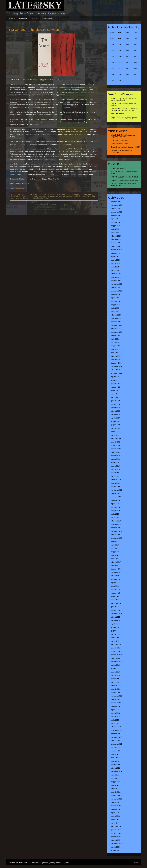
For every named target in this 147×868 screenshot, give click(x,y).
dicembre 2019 (116, 445)
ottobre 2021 (115, 370)
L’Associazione (23, 18)
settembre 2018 (116, 497)
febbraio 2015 (116, 644)
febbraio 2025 (116, 236)
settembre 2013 (116, 703)
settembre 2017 (116, 538)
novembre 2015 (116, 614)
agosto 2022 (115, 336)
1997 (120, 39)
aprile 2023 (115, 308)
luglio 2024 (115, 257)
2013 (120, 63)
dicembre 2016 (116, 569)
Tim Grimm (19, 188)
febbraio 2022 (116, 356)
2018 (128, 69)
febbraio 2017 (116, 562)
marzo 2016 (115, 600)
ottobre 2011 (115, 768)
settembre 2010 (116, 806)
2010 (128, 57)
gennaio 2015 (116, 648)
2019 (136, 69)
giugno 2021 (115, 384)
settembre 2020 (116, 414)
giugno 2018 (115, 507)
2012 (112, 63)
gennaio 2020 (116, 442)
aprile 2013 (115, 720)
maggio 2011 (116, 782)
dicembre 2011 (116, 765)
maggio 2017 (116, 552)
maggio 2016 (116, 593)
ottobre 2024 (115, 246)
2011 (136, 57)
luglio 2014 (115, 668)
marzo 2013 (115, 723)
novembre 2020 (116, 408)
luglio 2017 (115, 545)
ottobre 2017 (115, 535)
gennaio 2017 (116, 566)
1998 (128, 39)
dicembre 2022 (116, 322)
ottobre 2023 (115, 287)
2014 (128, 63)
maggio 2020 (116, 428)
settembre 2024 (116, 250)
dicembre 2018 (116, 487)
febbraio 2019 (116, 480)
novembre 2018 (116, 490)
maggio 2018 (116, 511)
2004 (112, 51)
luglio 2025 (115, 219)
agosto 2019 (115, 459)
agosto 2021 (115, 377)
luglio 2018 (115, 504)
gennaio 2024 (116, 277)
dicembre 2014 (116, 651)
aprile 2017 (115, 555)
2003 (136, 45)
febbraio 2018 (116, 521)
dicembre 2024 (116, 243)
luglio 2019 (115, 463)
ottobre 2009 (115, 840)
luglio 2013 (115, 710)
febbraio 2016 (116, 603)
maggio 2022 (116, 346)
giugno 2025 (115, 222)
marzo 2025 (115, 233)
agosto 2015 (115, 624)
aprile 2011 (115, 785)
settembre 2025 (116, 212)
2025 (120, 81)
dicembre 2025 (116, 202)
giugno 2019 (115, 466)
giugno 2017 (115, 548)
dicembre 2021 (116, 363)
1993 (120, 33)
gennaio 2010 (116, 830)
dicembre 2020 (116, 404)
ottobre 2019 (115, 452)
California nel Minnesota (119, 140)
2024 (112, 81)
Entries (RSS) (48, 863)
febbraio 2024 (116, 274)
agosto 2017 (115, 541)
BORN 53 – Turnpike (118, 168)
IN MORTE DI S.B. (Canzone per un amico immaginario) (124, 99)
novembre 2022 (116, 325)
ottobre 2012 (115, 741)
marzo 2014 (115, 682)
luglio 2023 (115, 298)
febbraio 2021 (116, 397)
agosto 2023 (115, 294)
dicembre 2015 (116, 610)
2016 (112, 69)
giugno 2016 (115, 590)
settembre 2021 (116, 373)
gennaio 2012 (116, 761)
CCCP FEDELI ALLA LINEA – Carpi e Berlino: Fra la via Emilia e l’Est (124, 118)
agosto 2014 (115, 665)
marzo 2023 (115, 312)
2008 (112, 57)
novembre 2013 (116, 696)
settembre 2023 (116, 291)
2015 (136, 63)
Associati (35, 18)
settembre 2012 (116, 744)
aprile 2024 (115, 267)
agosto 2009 (115, 847)
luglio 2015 (115, 627)
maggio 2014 (116, 675)
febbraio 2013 (116, 727)
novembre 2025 (116, 205)
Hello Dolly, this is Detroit (120, 144)
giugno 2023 (115, 301)
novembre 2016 (116, 572)
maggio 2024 (116, 263)
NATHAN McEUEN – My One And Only (125, 177)
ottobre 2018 (115, 493)
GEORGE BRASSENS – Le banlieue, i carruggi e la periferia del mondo (125, 109)
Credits (136, 863)
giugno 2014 (115, 672)
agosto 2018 (115, 500)
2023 (136, 75)
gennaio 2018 (116, 524)
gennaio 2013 (116, 730)
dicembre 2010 (116, 795)
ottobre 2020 (115, 411)
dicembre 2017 (116, 528)
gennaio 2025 (116, 239)
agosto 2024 (115, 253)
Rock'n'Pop (16, 196)
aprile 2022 (115, 349)
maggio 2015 (116, 634)
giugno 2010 (115, 816)
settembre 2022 (116, 332)
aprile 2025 (115, 229)
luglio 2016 (115, 586)
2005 (120, 51)
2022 (128, 75)
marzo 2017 (115, 559)
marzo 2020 (115, 435)
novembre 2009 (116, 837)
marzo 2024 (115, 270)
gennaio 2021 (116, 401)
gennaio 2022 (116, 360)
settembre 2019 (116, 456)
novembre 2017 (116, 531)
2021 (120, 75)
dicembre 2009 (116, 833)
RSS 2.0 (78, 196)
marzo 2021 (115, 394)
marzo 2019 (115, 476)
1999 (136, 39)
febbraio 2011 (116, 789)
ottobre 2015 (115, 617)
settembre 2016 (116, 579)
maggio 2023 (116, 305)
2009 (120, 57)
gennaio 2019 (116, 483)
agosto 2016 (115, 583)
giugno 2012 (115, 747)
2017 (120, 69)
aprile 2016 (115, 596)
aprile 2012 (115, 754)
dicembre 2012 (116, 734)
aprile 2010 (115, 820)
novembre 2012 (116, 737)
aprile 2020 (115, 432)
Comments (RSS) (62, 863)
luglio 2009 (115, 850)
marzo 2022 (115, 353)
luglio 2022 (115, 339)
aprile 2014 (115, 679)
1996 (112, 39)
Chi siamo (11, 18)
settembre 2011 (116, 771)
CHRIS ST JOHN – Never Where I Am (124, 180)
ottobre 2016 (115, 576)
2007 (136, 51)
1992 (112, 33)
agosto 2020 (115, 418)
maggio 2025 (116, 226)
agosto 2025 (115, 215)
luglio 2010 (115, 813)
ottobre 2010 (115, 802)
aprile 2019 (115, 473)
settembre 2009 (116, 844)
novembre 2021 (116, 366)
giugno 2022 (115, 342)
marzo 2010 (115, 823)
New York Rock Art (117, 114)
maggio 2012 (116, 751)
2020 (112, 75)
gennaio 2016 (116, 607)
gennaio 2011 (116, 792)
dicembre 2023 (116, 281)
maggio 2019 (116, 469)
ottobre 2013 (115, 699)
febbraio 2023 (116, 315)
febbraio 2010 (116, 826)
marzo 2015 (115, 641)
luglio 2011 (115, 775)
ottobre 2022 (115, 329)
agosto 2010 (115, 809)
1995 (136, 33)
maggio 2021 (116, 387)
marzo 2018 (115, 517)
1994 (128, 33)
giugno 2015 (115, 631)
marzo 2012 (115, 758)
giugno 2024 (115, 260)
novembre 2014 (116, 655)
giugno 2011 (115, 778)
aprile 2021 (115, 390)
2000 (112, 45)
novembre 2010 (116, 799)
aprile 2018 (115, 514)
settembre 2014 (116, 662)
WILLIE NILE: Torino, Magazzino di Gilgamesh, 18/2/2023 (123, 136)
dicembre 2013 (116, 693)
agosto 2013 (115, 706)
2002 (128, 45)
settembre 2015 (116, 620)
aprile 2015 (115, 638)
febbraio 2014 (116, 686)
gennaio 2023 (116, 318)
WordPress (38, 863)
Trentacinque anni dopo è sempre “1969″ (125, 147)
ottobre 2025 (115, 209)
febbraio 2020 (116, 439)
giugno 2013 (115, 713)
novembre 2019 (116, 449)
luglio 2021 (115, 380)
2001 (120, 45)
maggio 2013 (116, 717)
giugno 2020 (115, 425)
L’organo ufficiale (47, 18)
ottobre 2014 (115, 658)
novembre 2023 (116, 284)
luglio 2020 (115, 421)
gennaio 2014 (116, 689)
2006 (128, 51)
